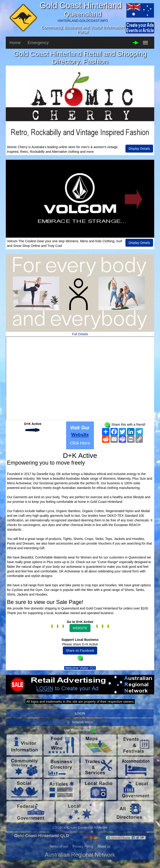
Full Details (80, 334)
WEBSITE (80, 628)
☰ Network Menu (80, 722)
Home (15, 43)
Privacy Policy (83, 846)
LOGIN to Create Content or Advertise (80, 827)
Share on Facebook (80, 651)
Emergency (38, 43)
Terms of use (59, 846)
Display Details (139, 149)
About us (104, 846)
